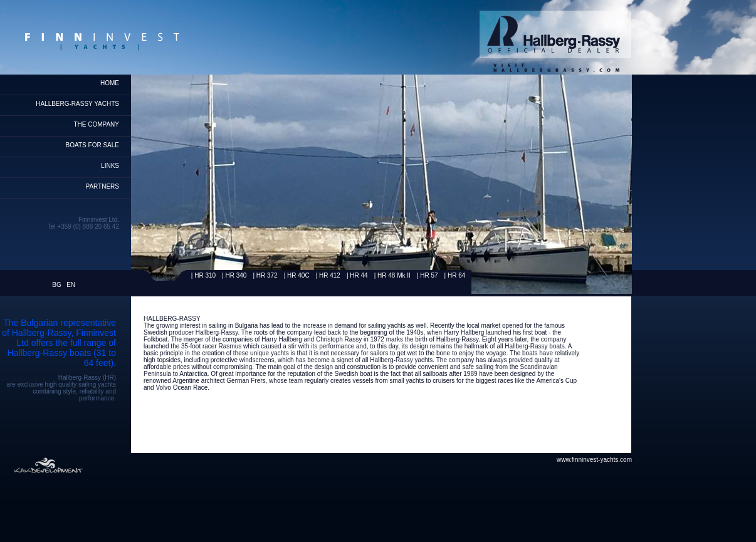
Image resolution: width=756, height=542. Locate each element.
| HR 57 (428, 275)
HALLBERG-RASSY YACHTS (77, 104)
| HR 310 (203, 275)
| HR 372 (265, 275)
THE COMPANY (96, 124)
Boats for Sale (92, 145)
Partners (102, 186)
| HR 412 (328, 275)
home (110, 83)
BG (56, 285)
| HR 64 (455, 275)
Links (110, 166)
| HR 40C (297, 275)
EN (71, 285)
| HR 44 (357, 275)
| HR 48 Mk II (392, 275)
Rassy (164, 275)
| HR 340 (234, 275)
